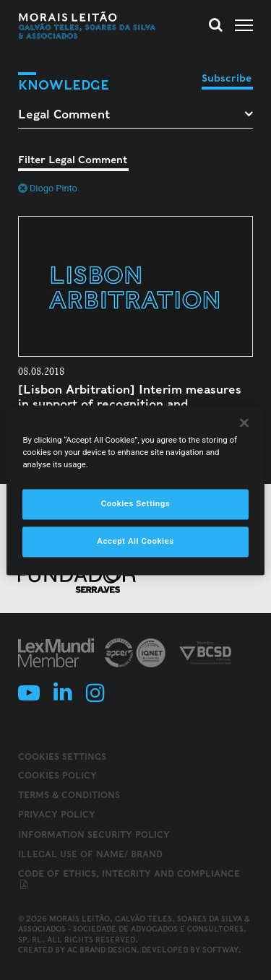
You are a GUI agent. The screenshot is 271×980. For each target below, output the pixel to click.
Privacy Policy (57, 814)
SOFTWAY (220, 950)
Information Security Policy (94, 834)
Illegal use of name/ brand (90, 854)
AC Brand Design (102, 950)
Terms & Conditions (69, 795)
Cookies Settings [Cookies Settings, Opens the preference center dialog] (136, 503)
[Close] (244, 422)
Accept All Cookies (135, 541)
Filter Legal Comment (73, 160)
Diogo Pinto (48, 188)
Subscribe (227, 78)
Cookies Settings (62, 757)
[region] (135, 490)
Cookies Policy (57, 775)
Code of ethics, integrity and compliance (129, 880)
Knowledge (64, 85)
